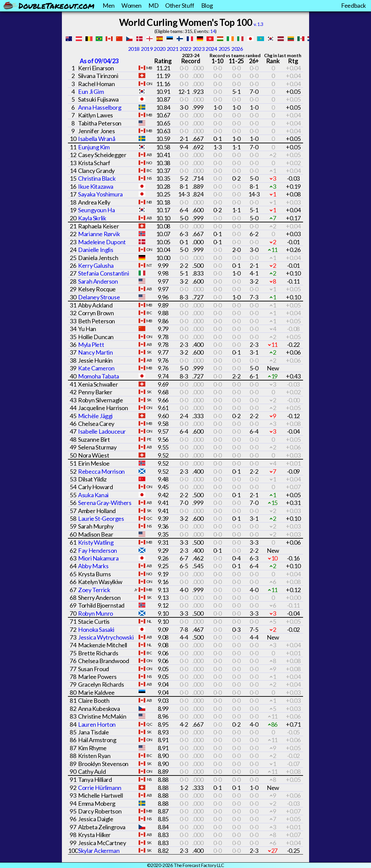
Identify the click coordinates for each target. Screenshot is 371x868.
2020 (159, 49)
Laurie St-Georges (101, 518)
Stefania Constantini (103, 273)
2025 (224, 49)
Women (132, 5)
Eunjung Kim (94, 147)
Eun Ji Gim (91, 92)
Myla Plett (91, 345)
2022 (185, 49)
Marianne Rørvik (99, 234)
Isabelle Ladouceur (102, 431)
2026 (237, 49)
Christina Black (97, 178)
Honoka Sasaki (96, 629)
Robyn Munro (96, 613)
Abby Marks (93, 566)
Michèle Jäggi (95, 416)
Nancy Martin (95, 352)
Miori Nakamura (98, 558)
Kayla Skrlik (92, 218)
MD (153, 5)
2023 (198, 49)
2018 (134, 49)
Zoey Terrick (94, 590)
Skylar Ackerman (99, 851)
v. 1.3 (258, 24)
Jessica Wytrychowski (106, 637)
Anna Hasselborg (100, 107)
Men (109, 5)
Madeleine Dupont (102, 242)
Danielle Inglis (96, 250)
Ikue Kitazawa (96, 186)
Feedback (354, 5)
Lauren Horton (97, 724)
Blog (207, 5)
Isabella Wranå (97, 139)
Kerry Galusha (96, 265)
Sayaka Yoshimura (100, 194)
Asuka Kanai (93, 495)
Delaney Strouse (99, 297)
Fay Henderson (98, 550)
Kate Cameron (96, 368)
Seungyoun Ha (96, 210)
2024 (211, 49)
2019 (147, 49)
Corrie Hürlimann (100, 788)
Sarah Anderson (98, 281)
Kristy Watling (96, 542)
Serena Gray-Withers (105, 503)
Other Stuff (180, 5)
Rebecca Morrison (101, 471)
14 (213, 31)
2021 (173, 49)
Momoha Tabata (99, 376)
